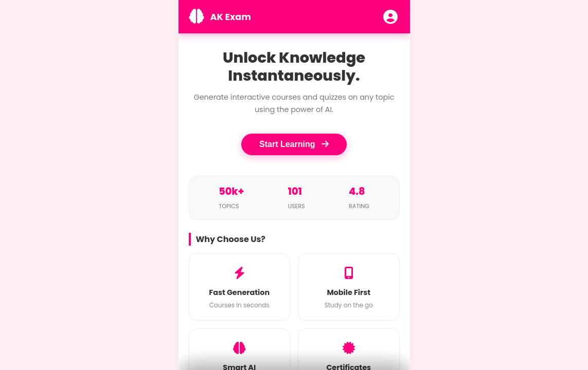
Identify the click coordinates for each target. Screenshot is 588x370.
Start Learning (294, 144)
